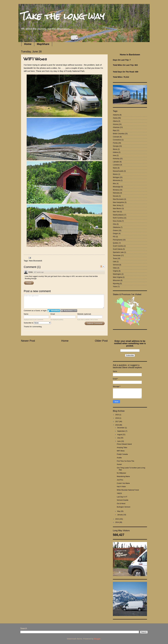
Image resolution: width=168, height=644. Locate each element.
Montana (116, 190)
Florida (115, 143)
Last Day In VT (122, 497)
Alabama (116, 115)
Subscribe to (37, 323)
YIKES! (119, 493)
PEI (114, 237)
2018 (117, 418)
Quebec (116, 243)
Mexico (115, 174)
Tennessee (117, 255)
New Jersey (117, 205)
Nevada (116, 196)
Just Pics (120, 480)
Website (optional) (84, 314)
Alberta (115, 121)
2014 (117, 522)
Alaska (115, 118)
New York (116, 212)
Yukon (115, 287)
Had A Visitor (121, 487)
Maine (115, 168)
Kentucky (116, 159)
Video (115, 268)
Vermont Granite (123, 500)
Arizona (116, 124)
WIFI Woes (121, 451)
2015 (117, 519)
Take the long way (63, 16)
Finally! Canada (122, 454)
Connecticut (117, 140)
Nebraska (116, 193)
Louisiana (116, 165)
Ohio (115, 224)
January (120, 515)
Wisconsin (116, 280)
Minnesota (116, 180)
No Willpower (121, 473)
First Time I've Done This (125, 461)
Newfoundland (118, 215)
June (119, 441)
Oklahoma (116, 227)
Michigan (116, 177)
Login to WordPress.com (69, 311)
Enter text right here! (64, 301)
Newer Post (28, 341)
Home (28, 44)
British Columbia (119, 134)
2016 (117, 425)
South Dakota (118, 249)
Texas (115, 258)
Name (26, 314)
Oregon (115, 234)
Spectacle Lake (118, 252)
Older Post (101, 341)
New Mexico (117, 209)
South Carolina (118, 246)
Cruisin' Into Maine (123, 483)
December (121, 428)
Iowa (115, 155)
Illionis (115, 149)
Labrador (116, 162)
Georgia (116, 146)
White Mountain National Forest (128, 490)
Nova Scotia (117, 221)
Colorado (116, 137)
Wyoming (116, 284)
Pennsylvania (118, 240)
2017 (117, 422)
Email (53, 314)
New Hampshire (118, 202)
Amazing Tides (122, 448)
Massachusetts (118, 171)
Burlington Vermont (124, 507)
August (120, 435)
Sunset (119, 464)
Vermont (116, 265)
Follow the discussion (103, 266)
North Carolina (118, 218)
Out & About (121, 504)
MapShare (43, 44)
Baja (114, 130)
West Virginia (117, 277)
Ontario (115, 230)
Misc (115, 184)
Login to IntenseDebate (54, 311)
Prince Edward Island (124, 444)
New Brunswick (36, 261)
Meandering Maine (123, 476)
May (119, 511)
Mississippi (117, 187)
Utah (115, 262)
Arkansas (116, 127)
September (121, 431)
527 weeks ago (39, 272)
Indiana (115, 152)
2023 (117, 415)
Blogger (97, 639)
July (119, 438)
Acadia (119, 458)
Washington (117, 274)
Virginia (115, 271)
